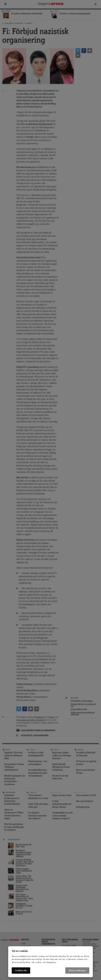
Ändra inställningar (77, 971)
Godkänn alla (21, 971)
